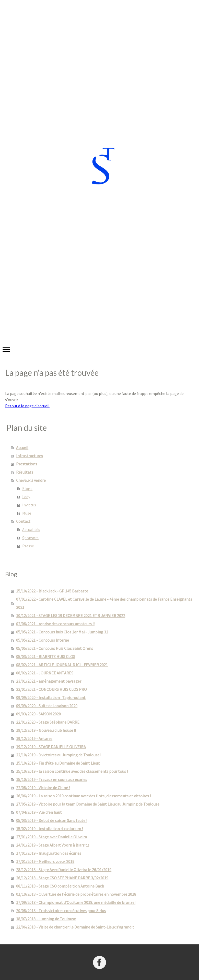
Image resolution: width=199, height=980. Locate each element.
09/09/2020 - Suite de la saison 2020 (47, 706)
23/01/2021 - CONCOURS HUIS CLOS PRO (51, 689)
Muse (27, 513)
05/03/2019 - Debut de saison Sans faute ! (52, 820)
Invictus (29, 505)
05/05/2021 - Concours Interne (43, 640)
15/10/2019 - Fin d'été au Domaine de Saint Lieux (58, 763)
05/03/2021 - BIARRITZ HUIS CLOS (46, 656)
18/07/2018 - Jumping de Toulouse (46, 919)
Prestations (27, 464)
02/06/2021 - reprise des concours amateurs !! (55, 624)
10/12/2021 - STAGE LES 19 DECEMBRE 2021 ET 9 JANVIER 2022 (71, 616)
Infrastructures (30, 456)
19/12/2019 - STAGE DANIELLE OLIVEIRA (51, 747)
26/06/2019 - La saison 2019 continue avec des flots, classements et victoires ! (83, 796)
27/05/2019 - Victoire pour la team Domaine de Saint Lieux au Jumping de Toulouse (88, 804)
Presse (28, 546)
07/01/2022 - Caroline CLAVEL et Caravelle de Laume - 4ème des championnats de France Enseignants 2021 (104, 603)
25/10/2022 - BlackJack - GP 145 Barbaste (52, 591)
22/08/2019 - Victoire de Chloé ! (43, 788)
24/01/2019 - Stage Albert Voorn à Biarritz (53, 845)
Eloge (27, 488)
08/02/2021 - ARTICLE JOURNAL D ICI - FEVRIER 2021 (62, 665)
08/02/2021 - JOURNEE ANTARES (45, 673)
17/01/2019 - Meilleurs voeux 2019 (45, 861)
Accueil (22, 447)
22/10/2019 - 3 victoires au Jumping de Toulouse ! (59, 755)
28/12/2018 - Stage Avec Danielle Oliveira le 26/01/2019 (64, 870)
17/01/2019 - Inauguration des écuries (49, 853)
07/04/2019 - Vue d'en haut (39, 812)
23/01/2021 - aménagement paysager (49, 681)
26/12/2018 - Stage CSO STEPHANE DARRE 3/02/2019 (62, 878)
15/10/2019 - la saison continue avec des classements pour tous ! (72, 771)
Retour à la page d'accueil (27, 406)
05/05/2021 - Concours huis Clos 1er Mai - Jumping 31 (62, 632)
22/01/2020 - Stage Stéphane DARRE (48, 722)
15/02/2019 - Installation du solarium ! (49, 829)
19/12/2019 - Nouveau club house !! (46, 730)
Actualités (31, 529)
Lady (26, 497)
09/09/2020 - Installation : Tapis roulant (51, 697)
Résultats (25, 472)
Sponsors (30, 538)
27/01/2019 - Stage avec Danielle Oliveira (51, 837)
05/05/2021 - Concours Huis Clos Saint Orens (55, 648)
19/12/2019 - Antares (34, 738)
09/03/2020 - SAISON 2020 (38, 714)
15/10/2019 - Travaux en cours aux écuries (52, 779)
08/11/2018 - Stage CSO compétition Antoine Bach (60, 886)
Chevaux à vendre (31, 480)
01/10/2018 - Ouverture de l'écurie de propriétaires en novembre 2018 (76, 894)
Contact (23, 521)
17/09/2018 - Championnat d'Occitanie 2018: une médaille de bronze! (76, 902)
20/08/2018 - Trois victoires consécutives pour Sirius (61, 911)
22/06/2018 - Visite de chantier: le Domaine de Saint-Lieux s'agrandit (75, 927)
